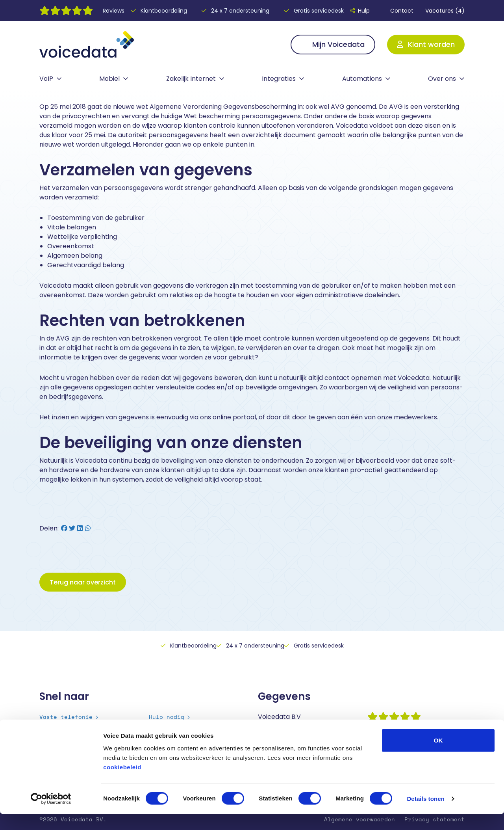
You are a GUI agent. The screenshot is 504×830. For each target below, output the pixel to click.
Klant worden (426, 44)
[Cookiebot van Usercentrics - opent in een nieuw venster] (51, 815)
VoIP (46, 79)
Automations (362, 79)
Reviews (114, 11)
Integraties (279, 79)
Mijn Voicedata (333, 44)
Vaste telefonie (66, 717)
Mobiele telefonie (69, 727)
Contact (397, 11)
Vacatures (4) (445, 11)
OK (438, 756)
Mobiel (109, 79)
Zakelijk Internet (191, 79)
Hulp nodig (167, 717)
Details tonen (425, 814)
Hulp (360, 11)
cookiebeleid (122, 783)
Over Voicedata (174, 727)
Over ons (442, 79)
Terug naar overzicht (83, 582)
